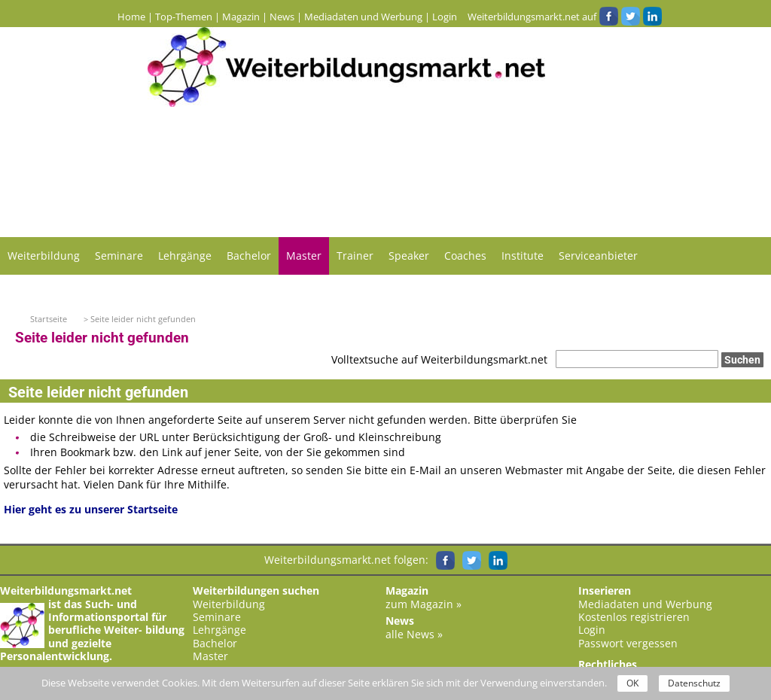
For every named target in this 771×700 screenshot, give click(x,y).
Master (304, 256)
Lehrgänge (185, 256)
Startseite (49, 319)
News (282, 17)
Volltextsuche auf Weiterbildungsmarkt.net (439, 359)
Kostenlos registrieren (634, 617)
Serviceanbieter (598, 256)
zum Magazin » (424, 604)
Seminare (119, 256)
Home (131, 17)
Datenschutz (694, 683)
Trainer (355, 256)
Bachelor (249, 256)
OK (632, 683)
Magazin (241, 17)
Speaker (409, 256)
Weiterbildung (44, 256)
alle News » (414, 634)
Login (445, 17)
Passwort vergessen (628, 643)
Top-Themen (184, 17)
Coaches (465, 256)
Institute (523, 256)
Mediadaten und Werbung (363, 17)
